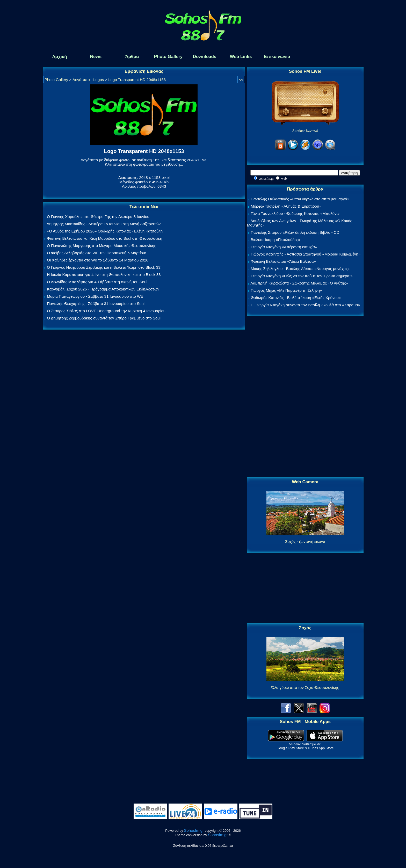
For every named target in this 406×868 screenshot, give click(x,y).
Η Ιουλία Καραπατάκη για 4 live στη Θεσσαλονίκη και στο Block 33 (104, 275)
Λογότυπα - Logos (88, 80)
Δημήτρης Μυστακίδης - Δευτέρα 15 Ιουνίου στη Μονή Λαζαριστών (104, 224)
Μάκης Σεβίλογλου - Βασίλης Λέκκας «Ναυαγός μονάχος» (300, 269)
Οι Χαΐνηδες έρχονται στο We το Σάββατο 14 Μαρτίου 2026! (98, 260)
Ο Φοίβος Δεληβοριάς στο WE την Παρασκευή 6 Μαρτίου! (96, 253)
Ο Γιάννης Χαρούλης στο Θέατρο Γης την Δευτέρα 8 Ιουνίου (98, 217)
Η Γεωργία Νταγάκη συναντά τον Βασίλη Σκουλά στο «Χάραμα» (305, 305)
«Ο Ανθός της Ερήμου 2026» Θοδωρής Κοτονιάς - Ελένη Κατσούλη (105, 231)
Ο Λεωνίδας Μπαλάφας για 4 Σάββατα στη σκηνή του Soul (97, 282)
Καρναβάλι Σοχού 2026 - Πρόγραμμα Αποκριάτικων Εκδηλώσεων (103, 289)
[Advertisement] (305, 397)
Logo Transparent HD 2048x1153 (137, 80)
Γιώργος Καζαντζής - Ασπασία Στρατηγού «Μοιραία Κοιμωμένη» (306, 254)
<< (241, 80)
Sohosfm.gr (194, 830)
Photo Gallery (56, 80)
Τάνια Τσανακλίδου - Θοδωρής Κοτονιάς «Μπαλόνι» (295, 213)
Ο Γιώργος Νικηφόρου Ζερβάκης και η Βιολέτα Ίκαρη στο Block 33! (104, 267)
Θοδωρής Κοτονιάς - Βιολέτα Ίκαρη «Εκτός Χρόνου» (296, 298)
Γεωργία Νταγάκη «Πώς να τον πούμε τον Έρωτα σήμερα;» (302, 276)
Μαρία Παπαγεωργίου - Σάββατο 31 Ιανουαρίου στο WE (95, 296)
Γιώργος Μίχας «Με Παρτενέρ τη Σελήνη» (286, 290)
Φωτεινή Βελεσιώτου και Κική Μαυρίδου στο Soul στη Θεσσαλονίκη (104, 238)
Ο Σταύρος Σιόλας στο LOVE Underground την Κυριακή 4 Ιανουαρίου (106, 311)
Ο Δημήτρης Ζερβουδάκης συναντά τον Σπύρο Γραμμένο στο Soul (104, 318)
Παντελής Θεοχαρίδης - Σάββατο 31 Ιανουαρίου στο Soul (96, 304)
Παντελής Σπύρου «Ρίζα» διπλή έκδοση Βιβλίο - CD (295, 232)
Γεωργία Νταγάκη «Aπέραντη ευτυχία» (284, 247)
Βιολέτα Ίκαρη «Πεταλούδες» (275, 240)
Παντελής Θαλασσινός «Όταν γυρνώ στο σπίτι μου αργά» (300, 199)
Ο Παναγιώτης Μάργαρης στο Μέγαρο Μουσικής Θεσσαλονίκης (101, 246)
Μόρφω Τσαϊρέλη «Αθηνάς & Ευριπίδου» (286, 206)
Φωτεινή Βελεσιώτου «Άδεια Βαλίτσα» (283, 261)
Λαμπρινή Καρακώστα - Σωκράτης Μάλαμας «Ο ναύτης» (299, 283)
